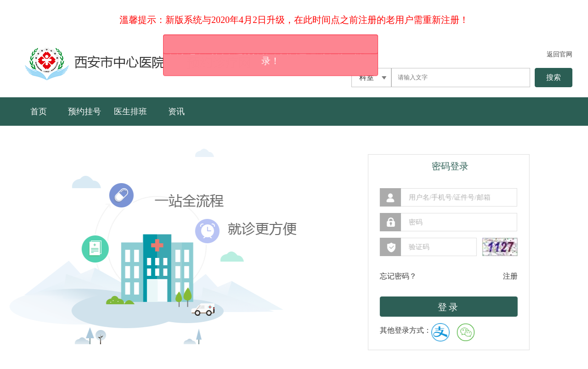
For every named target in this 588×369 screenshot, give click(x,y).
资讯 (176, 112)
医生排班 (130, 112)
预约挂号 (85, 112)
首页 (39, 112)
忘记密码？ (387, 276)
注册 (499, 276)
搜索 (554, 77)
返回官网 (560, 54)
